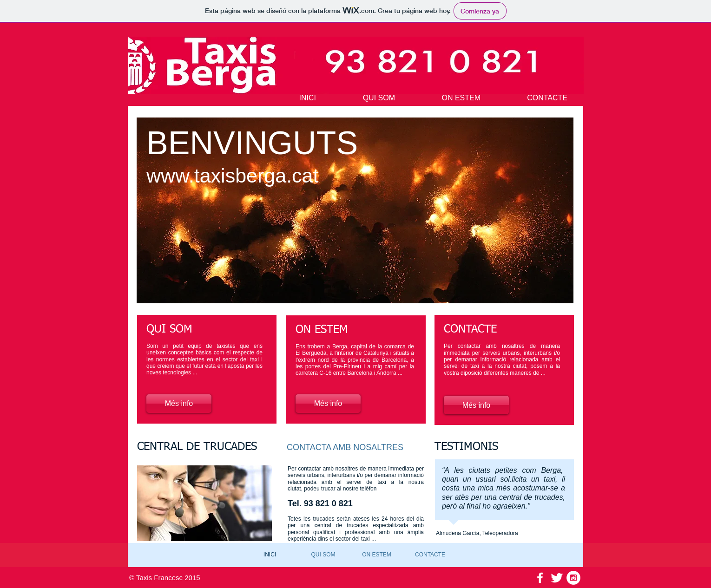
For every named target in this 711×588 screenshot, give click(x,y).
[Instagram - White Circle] (573, 578)
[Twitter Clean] (557, 578)
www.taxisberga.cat (232, 176)
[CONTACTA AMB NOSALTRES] (347, 448)
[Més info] (179, 404)
